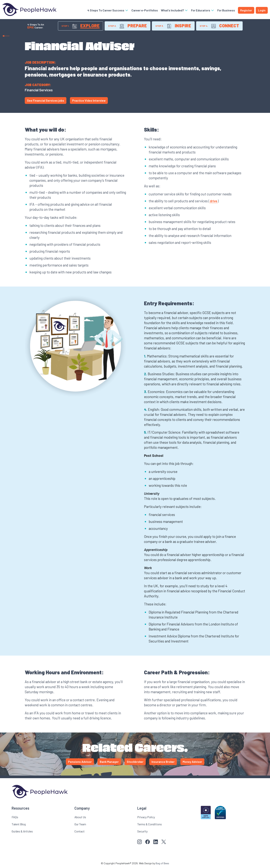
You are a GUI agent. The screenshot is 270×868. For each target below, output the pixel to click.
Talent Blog (19, 824)
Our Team (80, 824)
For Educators (203, 10)
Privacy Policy (146, 817)
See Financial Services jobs (46, 100)
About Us (80, 817)
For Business (226, 10)
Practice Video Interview (89, 100)
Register (246, 10)
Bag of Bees (162, 863)
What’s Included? (174, 10)
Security (142, 831)
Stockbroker (135, 762)
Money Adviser (192, 762)
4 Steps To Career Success (108, 10)
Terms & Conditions (150, 824)
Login (262, 10)
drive (214, 201)
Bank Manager (109, 762)
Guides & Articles (22, 831)
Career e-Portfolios (145, 10)
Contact (79, 831)
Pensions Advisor (80, 762)
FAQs (15, 817)
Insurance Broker (163, 762)
